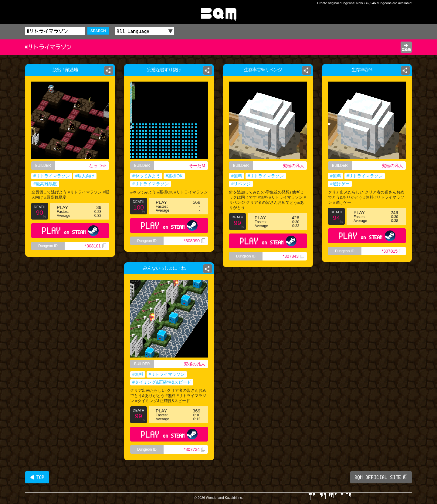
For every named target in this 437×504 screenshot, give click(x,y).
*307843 (293, 256)
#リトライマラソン (52, 176)
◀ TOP (37, 477)
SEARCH (98, 31)
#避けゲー (340, 184)
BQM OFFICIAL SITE (381, 477)
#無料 (237, 176)
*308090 (195, 241)
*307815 (392, 251)
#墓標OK (174, 176)
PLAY (70, 231)
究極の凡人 (293, 166)
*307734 (195, 449)
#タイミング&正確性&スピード (162, 382)
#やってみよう (146, 176)
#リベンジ (241, 184)
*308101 (96, 246)
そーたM (197, 166)
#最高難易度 (45, 184)
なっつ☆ (98, 166)
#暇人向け (85, 176)
